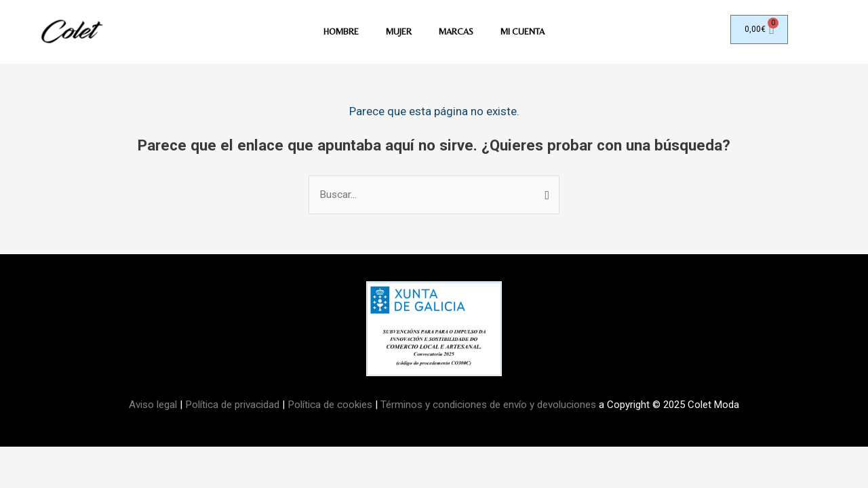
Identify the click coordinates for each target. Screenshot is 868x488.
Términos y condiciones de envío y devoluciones (488, 407)
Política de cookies (330, 407)
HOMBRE (337, 33)
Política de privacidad (233, 407)
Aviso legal (155, 407)
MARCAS (456, 33)
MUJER (397, 33)
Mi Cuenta (526, 33)
